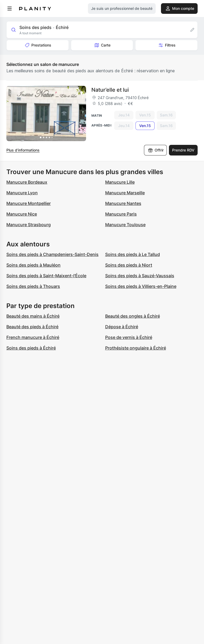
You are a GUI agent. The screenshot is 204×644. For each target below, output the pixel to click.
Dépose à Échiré (122, 327)
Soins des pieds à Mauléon (33, 265)
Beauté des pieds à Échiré (32, 327)
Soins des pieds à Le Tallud (133, 254)
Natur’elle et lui (110, 90)
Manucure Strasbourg (29, 225)
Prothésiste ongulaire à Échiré (136, 348)
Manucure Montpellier (29, 203)
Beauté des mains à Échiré (33, 316)
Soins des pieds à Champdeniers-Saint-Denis (52, 254)
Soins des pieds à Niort (129, 265)
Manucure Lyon (22, 193)
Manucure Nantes (123, 203)
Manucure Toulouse (125, 225)
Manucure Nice (22, 214)
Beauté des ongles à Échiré (133, 316)
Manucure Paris (121, 214)
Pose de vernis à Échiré (129, 337)
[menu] (10, 9)
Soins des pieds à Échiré (31, 348)
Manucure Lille (120, 182)
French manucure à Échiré (33, 337)
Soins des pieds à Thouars (33, 286)
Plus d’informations (23, 150)
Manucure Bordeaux (27, 182)
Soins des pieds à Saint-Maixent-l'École (46, 276)
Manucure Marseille (125, 193)
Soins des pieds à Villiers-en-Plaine (141, 286)
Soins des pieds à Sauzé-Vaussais (140, 276)
